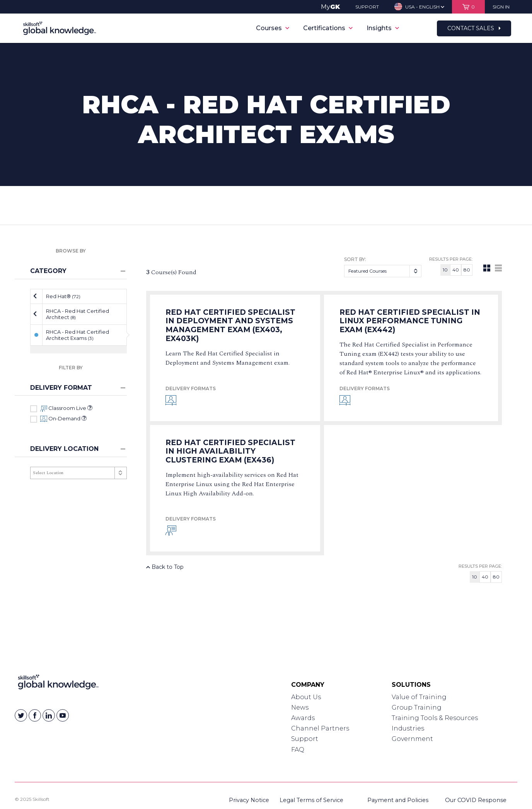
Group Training (417, 707)
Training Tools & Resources (435, 718)
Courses (273, 28)
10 (445, 270)
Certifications (328, 28)
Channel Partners (320, 728)
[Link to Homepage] (58, 684)
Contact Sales (474, 28)
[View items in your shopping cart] (468, 7)
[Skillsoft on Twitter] (21, 715)
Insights (383, 28)
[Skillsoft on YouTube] (63, 715)
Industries (408, 728)
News (300, 707)
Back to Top (165, 567)
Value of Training (419, 697)
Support (305, 739)
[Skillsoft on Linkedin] (49, 715)
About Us (306, 697)
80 (467, 270)
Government (412, 739)
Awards (303, 718)
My (330, 7)
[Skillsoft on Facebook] (35, 715)
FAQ (298, 750)
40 (456, 270)
